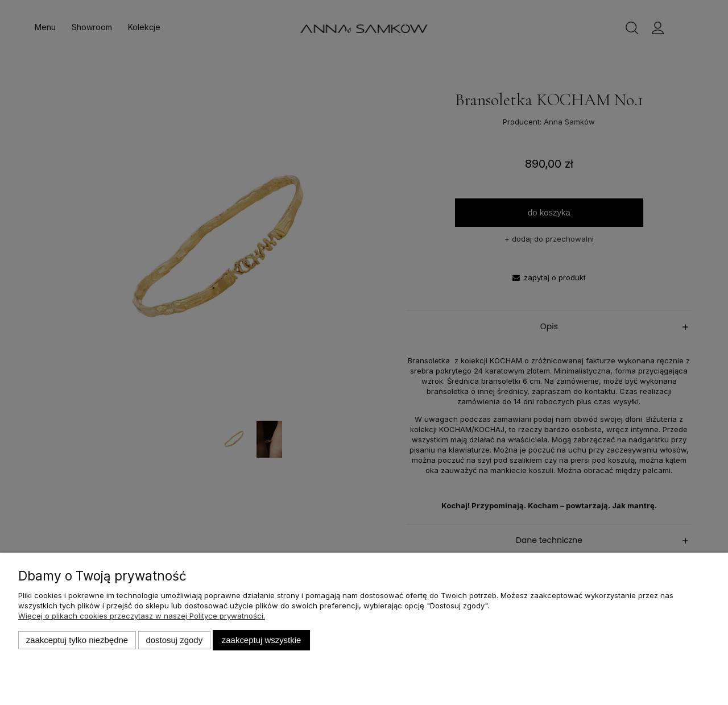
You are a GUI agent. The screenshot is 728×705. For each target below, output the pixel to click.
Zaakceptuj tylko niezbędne (77, 640)
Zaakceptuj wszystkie (261, 640)
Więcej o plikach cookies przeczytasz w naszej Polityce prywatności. (142, 616)
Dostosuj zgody (174, 640)
